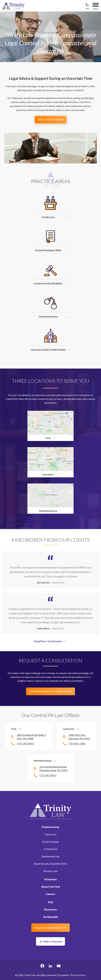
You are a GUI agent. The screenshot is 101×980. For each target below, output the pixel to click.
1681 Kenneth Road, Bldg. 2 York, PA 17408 (31, 737)
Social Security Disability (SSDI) (50, 864)
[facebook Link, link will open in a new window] (42, 966)
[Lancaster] (50, 462)
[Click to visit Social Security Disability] (50, 274)
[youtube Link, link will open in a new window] (59, 966)
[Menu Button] (96, 5)
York (14, 729)
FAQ (50, 902)
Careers (50, 894)
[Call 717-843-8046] (87, 5)
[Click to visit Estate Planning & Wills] (50, 241)
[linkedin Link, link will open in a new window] (50, 966)
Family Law (51, 834)
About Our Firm (51, 887)
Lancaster (69, 729)
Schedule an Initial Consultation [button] (51, 691)
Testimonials (50, 917)
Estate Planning (50, 842)
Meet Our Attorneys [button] (51, 120)
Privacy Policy (78, 975)
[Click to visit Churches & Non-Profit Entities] (50, 340)
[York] (50, 426)
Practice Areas (51, 827)
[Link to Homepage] (50, 811)
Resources (50, 909)
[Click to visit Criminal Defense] (50, 307)
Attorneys (51, 879)
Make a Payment (53, 941)
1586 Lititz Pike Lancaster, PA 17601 (79, 737)
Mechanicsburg (42, 761)
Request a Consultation (48, 928)
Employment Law (50, 856)
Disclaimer (63, 975)
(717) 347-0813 (25, 743)
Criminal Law (51, 849)
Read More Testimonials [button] (48, 641)
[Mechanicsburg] (50, 499)
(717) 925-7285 (77, 743)
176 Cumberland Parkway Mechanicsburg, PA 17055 (53, 768)
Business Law (51, 871)
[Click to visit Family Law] (50, 208)
